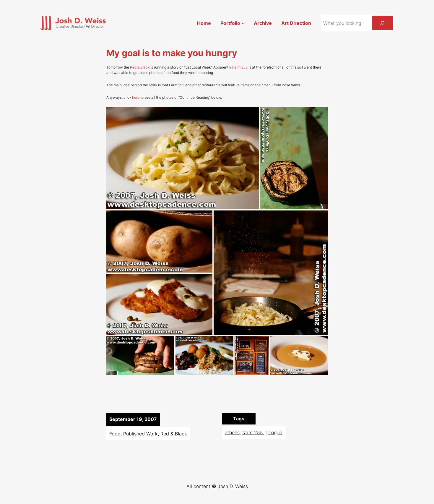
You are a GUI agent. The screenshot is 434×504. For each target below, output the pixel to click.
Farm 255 (240, 67)
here (136, 97)
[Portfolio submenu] (243, 23)
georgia (274, 432)
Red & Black (140, 67)
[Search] (382, 23)
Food (115, 434)
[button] (183, 158)
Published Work (140, 434)
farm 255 (253, 432)
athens (232, 432)
